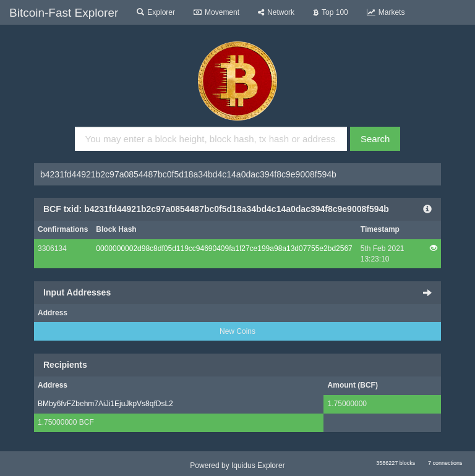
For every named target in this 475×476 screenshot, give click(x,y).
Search (375, 139)
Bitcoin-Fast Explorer (64, 13)
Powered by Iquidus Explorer (237, 465)
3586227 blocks (396, 463)
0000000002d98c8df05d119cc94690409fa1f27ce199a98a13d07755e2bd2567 (224, 249)
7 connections (445, 463)
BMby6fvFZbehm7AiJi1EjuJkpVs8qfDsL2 (105, 404)
